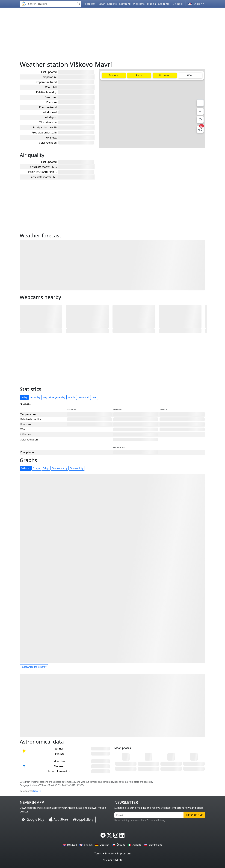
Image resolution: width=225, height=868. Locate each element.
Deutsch (102, 845)
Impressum (124, 853)
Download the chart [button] (33, 667)
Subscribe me (194, 815)
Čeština (119, 845)
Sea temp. (164, 4)
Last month (84, 397)
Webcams (139, 4)
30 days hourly (60, 468)
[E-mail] (149, 815)
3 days (36, 468)
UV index (178, 4)
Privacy (109, 853)
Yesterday (35, 397)
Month (71, 397)
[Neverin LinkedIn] (122, 835)
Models (151, 4)
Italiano (135, 845)
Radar (101, 4)
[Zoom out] (200, 111)
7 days (46, 468)
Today (24, 397)
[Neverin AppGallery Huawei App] (83, 820)
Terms (98, 853)
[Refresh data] (200, 120)
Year (94, 397)
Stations (114, 75)
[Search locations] (51, 4)
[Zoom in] (200, 103)
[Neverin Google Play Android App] (33, 820)
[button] (196, 4)
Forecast (90, 4)
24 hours (26, 468)
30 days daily (77, 468)
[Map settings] (200, 129)
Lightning (125, 4)
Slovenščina (153, 845)
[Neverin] (23, 3)
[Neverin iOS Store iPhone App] (58, 820)
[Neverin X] (109, 835)
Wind (190, 75)
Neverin (37, 791)
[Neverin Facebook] (103, 835)
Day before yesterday (54, 397)
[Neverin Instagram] (116, 835)
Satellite (112, 4)
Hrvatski (70, 845)
